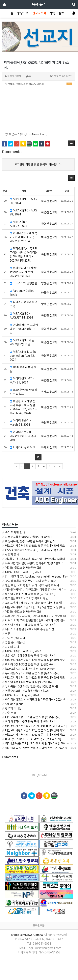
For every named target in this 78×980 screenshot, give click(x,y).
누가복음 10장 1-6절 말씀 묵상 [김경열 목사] (30, 686)
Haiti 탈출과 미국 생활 (23, 369)
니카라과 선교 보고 (22, 447)
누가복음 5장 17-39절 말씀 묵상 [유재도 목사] (31, 673)
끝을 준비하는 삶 (13, 642)
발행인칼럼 (57, 13)
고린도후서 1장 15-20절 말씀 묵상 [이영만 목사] (32, 603)
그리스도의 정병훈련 (23, 283)
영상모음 (23, 13)
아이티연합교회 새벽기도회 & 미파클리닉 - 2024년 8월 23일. (23, 237)
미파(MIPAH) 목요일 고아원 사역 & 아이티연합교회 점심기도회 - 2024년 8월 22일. (24, 255)
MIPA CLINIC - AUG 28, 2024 (23, 212)
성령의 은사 (10, 555)
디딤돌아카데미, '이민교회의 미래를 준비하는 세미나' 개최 (38, 590)
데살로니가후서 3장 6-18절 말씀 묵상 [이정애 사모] (34, 546)
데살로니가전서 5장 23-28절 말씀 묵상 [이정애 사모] (35, 726)
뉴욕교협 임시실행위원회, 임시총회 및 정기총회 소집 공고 (37, 563)
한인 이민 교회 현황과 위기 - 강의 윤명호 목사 (30, 585)
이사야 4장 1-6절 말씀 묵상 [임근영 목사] (28, 682)
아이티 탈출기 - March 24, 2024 (20, 423)
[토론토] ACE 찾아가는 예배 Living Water (28, 669)
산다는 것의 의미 (13, 638)
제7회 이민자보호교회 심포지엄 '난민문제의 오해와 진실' (37, 559)
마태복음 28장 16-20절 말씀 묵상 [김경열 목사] (32, 739)
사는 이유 (9, 713)
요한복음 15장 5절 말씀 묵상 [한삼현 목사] (29, 656)
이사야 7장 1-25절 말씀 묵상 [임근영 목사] (29, 594)
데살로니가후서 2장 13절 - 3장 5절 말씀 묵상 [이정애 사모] (38, 607)
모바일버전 (39, 926)
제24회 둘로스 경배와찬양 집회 (22, 568)
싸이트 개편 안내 (13, 533)
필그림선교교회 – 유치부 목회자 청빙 (25, 599)
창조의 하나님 (12, 708)
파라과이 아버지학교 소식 (23, 304)
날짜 (67, 191)
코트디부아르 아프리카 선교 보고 (23, 392)
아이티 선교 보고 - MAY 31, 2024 (22, 380)
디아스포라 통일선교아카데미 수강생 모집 (28, 629)
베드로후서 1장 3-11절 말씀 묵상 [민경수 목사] (31, 717)
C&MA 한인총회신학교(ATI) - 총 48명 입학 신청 (32, 550)
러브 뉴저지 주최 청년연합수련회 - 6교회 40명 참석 (34, 620)
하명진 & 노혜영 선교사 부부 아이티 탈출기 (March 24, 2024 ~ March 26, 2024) (23, 407)
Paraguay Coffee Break (22, 293)
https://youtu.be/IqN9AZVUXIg (38, 84)
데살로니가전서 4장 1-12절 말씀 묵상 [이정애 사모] (34, 730)
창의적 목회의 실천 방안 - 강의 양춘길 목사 (29, 581)
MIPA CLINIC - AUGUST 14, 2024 (21, 316)
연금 (6, 634)
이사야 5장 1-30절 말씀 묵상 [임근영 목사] (29, 664)
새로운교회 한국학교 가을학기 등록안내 (27, 537)
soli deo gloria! (13, 704)
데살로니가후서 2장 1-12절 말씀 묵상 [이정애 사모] (34, 660)
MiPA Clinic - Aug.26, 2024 (19, 224)
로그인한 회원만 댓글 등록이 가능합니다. (38, 164)
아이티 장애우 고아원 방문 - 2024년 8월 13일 (24, 329)
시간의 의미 (10, 647)
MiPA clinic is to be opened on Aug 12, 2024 (23, 356)
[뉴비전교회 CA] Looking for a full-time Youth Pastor (37, 577)
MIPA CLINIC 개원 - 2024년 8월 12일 (23, 342)
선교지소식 (39, 13)
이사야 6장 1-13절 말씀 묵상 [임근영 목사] (29, 625)
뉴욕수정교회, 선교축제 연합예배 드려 (26, 691)
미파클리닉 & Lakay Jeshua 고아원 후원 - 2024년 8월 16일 (23, 272)
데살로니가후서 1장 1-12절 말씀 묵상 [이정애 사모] (34, 678)
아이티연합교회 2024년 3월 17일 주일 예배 (23, 436)
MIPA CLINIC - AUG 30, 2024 (23, 201)
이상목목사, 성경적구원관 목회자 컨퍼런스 (28, 541)
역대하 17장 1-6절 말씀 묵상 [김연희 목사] (29, 722)
